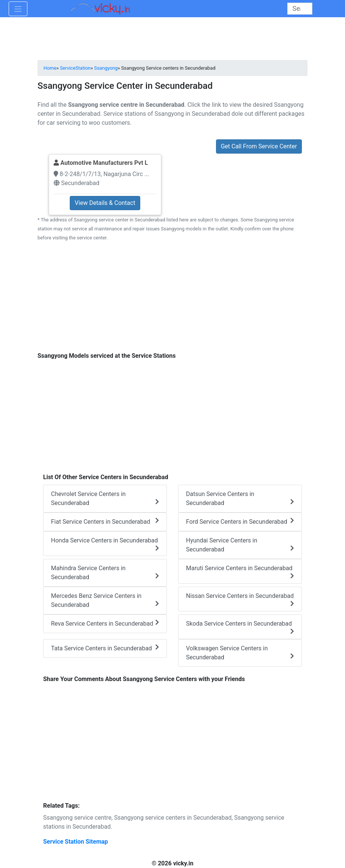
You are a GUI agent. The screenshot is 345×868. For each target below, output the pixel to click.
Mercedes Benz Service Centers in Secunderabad (105, 600)
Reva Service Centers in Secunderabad (105, 623)
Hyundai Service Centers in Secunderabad (240, 545)
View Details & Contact (105, 203)
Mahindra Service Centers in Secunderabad (105, 573)
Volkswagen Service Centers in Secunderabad (240, 653)
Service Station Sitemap (76, 842)
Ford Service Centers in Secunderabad (240, 521)
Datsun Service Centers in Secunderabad (240, 498)
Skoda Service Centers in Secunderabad (240, 627)
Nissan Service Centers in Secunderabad (240, 599)
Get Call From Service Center (259, 146)
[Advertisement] (172, 301)
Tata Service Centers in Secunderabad (105, 648)
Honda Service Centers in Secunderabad (105, 544)
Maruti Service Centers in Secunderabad (240, 572)
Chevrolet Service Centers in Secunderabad (105, 498)
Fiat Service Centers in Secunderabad (105, 521)
